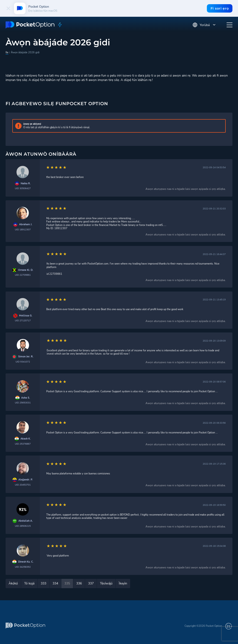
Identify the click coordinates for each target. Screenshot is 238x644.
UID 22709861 (23, 275)
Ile (7, 52)
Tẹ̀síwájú (106, 583)
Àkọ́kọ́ (13, 583)
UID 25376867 (23, 444)
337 (91, 583)
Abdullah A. (26, 521)
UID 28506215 (23, 526)
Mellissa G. (26, 316)
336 (79, 583)
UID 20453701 (23, 485)
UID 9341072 (23, 362)
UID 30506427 (23, 188)
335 (67, 583)
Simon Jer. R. (26, 357)
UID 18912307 (23, 230)
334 (55, 583)
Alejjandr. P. (26, 480)
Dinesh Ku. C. (26, 562)
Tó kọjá (29, 583)
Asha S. (26, 398)
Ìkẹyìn (123, 583)
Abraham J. (26, 225)
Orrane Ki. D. (26, 270)
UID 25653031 (23, 403)
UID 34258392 (23, 567)
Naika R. (26, 184)
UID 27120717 (23, 320)
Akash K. (26, 439)
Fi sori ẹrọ (220, 8)
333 (43, 583)
